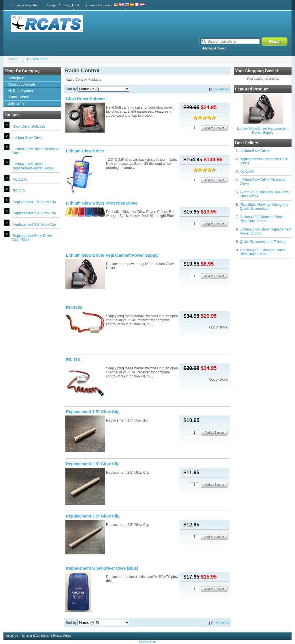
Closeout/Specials (22, 84)
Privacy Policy (62, 636)
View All (223, 89)
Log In (15, 5)
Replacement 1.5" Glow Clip (34, 202)
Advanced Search (214, 48)
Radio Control (38, 59)
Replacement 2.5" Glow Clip (34, 213)
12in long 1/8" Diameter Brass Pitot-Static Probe (263, 252)
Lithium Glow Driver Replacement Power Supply (33, 166)
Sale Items (16, 103)
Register (32, 5)
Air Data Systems (21, 91)
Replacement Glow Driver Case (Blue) (102, 568)
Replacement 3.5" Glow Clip (34, 224)
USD (75, 5)
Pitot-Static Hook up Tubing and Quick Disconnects (264, 207)
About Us (12, 636)
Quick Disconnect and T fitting (263, 242)
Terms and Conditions (36, 636)
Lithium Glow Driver (28, 138)
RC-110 (19, 191)
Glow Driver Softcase (29, 126)
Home (14, 59)
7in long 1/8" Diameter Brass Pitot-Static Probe (262, 219)
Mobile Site (147, 642)
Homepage (16, 78)
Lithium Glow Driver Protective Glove (102, 203)
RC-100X (20, 180)
